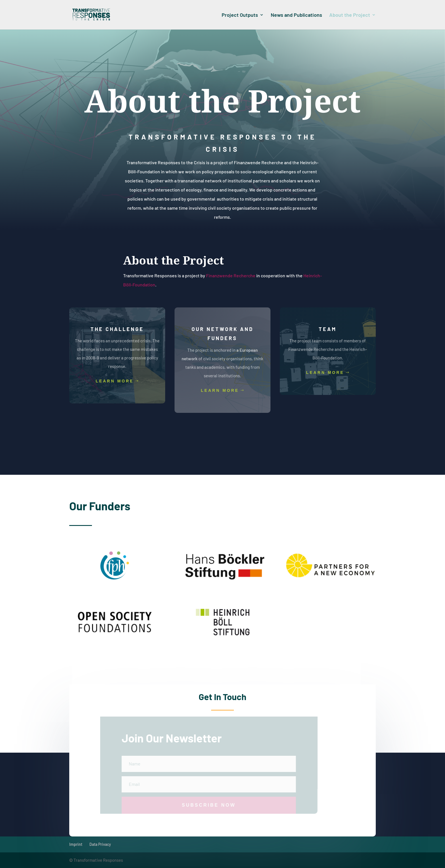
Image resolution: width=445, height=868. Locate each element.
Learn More (115, 381)
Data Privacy (100, 844)
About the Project (350, 15)
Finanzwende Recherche (231, 275)
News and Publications (296, 15)
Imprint (76, 844)
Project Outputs (240, 15)
